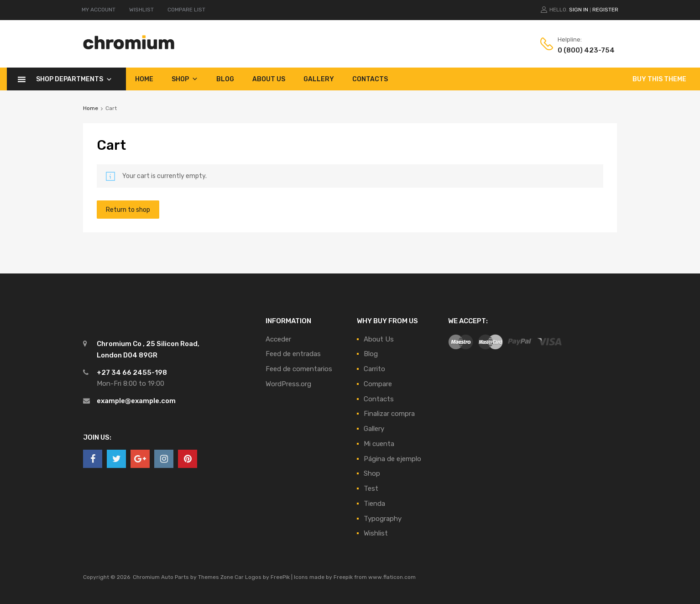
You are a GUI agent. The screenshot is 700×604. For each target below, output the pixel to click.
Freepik (343, 577)
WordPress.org (288, 384)
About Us (269, 79)
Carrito (374, 369)
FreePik (280, 577)
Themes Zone (216, 577)
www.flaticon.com (392, 577)
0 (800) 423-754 (580, 50)
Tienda (374, 504)
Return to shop (128, 210)
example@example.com (136, 401)
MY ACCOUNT (99, 10)
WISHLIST (141, 10)
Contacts (370, 79)
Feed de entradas (293, 354)
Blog (225, 79)
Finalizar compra (389, 414)
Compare (378, 384)
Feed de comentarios (299, 369)
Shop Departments (74, 79)
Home (144, 79)
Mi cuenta (379, 444)
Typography (383, 519)
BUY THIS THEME (659, 79)
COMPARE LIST (186, 10)
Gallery (319, 79)
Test (371, 488)
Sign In (579, 10)
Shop (185, 79)
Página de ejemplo (392, 459)
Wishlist (376, 533)
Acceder (278, 339)
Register (605, 10)
